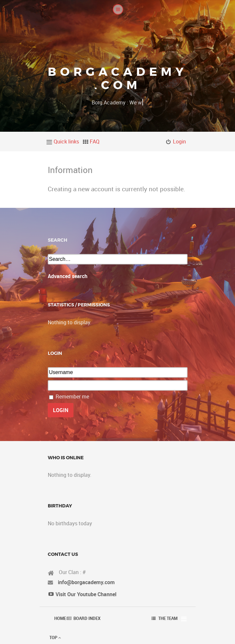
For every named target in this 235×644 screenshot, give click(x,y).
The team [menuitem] (168, 618)
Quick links (66, 141)
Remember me (72, 396)
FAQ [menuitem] (95, 141)
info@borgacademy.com (86, 582)
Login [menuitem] (179, 141)
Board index (87, 618)
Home (60, 618)
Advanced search (68, 276)
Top (55, 637)
